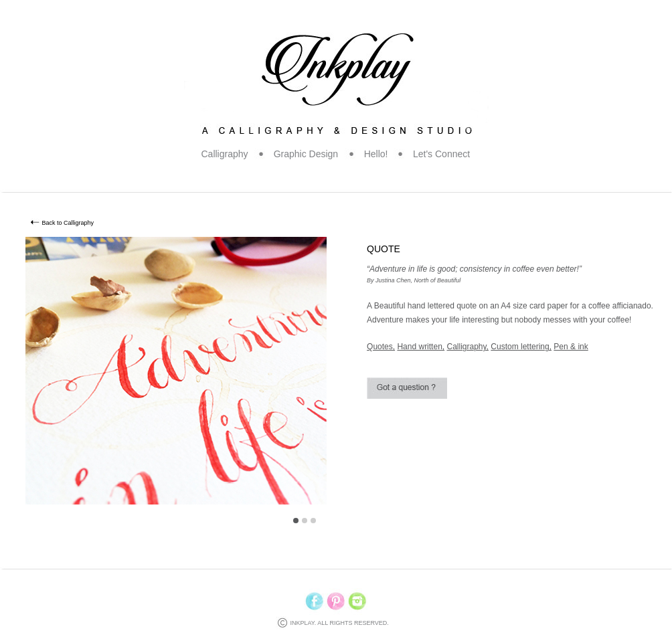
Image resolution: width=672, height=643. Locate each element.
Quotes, (381, 347)
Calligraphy (225, 154)
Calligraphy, (467, 347)
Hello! (376, 154)
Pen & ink (571, 347)
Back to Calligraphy (68, 223)
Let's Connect (441, 154)
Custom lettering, (521, 347)
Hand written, (421, 347)
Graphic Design (306, 154)
